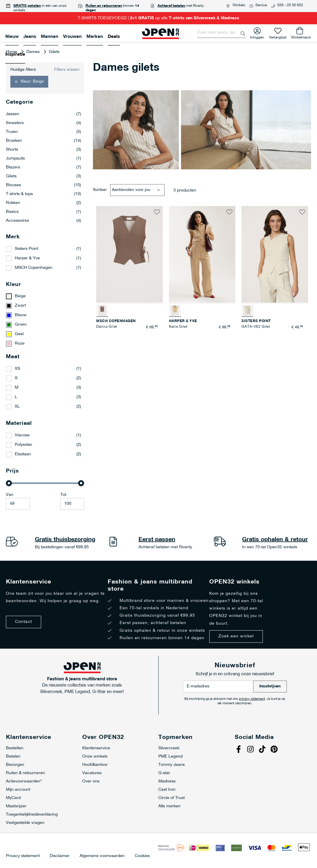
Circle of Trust (172, 798)
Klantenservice (96, 748)
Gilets (44, 176)
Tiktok (263, 750)
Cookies (142, 856)
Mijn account (18, 790)
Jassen (44, 114)
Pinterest (275, 750)
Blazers (44, 168)
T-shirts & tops (44, 194)
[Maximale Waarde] (72, 504)
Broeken (44, 141)
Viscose (22, 435)
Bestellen (15, 748)
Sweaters (44, 123)
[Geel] (45, 334)
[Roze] (45, 344)
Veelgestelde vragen (25, 823)
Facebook (239, 750)
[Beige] (45, 296)
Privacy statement (23, 856)
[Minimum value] (18, 504)
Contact (24, 622)
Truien (44, 132)
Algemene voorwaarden (102, 856)
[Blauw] (45, 315)
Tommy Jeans (172, 765)
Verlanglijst (278, 36)
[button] (157, 212)
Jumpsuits (44, 159)
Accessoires (44, 221)
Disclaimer (60, 856)
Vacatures (92, 773)
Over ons (91, 781)
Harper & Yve (27, 258)
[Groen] (45, 325)
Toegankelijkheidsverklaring (32, 815)
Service (261, 5)
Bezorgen (15, 765)
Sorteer (100, 190)
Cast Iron (167, 790)
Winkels (239, 5)
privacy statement (252, 699)
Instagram (251, 750)
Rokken (44, 203)
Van (10, 495)
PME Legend (170, 757)
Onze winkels (95, 757)
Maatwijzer (16, 806)
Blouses (44, 185)
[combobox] (222, 33)
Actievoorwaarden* (24, 781)
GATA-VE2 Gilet (256, 327)
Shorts (44, 150)
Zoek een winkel (236, 636)
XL (17, 407)
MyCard (13, 798)
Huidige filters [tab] (23, 70)
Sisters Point (26, 249)
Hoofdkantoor (95, 765)
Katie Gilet (178, 327)
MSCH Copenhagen (34, 268)
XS (17, 369)
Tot (63, 495)
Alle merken (169, 806)
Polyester (24, 445)
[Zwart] (45, 306)
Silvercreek (169, 748)
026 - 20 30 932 (290, 5)
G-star (164, 773)
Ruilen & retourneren (25, 773)
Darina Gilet (107, 327)
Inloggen (257, 36)
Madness (167, 781)
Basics (44, 212)
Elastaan (23, 454)
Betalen (13, 757)
